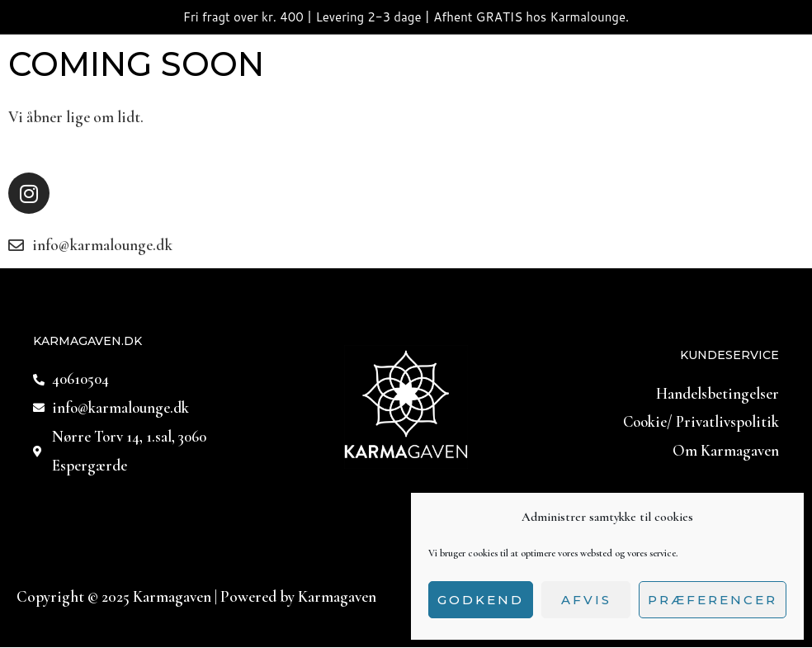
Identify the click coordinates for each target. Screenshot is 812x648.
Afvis (586, 600)
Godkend (481, 600)
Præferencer (713, 600)
